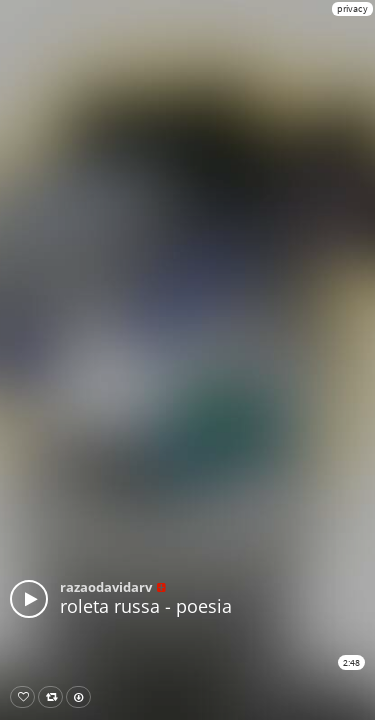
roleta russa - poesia (146, 606)
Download (82, 697)
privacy (352, 8)
